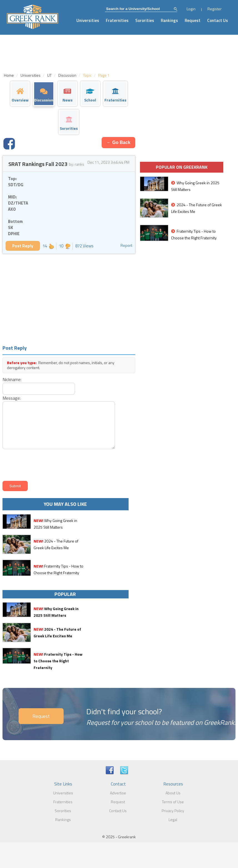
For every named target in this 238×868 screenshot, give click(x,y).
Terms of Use (173, 802)
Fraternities (117, 20)
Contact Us (218, 20)
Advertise (118, 793)
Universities (88, 20)
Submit (15, 486)
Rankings (169, 20)
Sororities (145, 20)
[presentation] (43, 464)
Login (191, 9)
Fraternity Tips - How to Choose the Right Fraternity (58, 661)
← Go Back (118, 142)
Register (215, 9)
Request (193, 20)
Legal (173, 819)
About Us (173, 793)
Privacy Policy (173, 811)
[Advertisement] (69, 298)
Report (126, 245)
